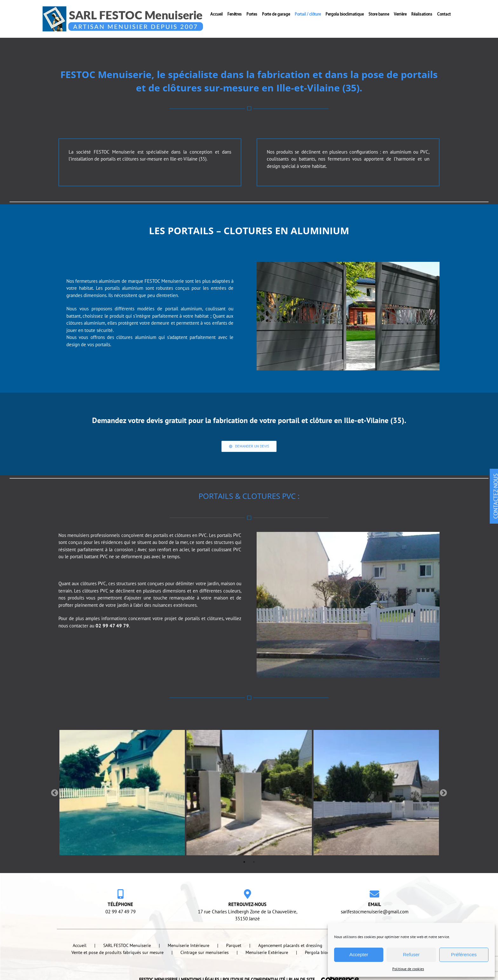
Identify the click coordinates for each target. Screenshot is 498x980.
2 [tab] (254, 883)
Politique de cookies (408, 969)
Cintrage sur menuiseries (205, 973)
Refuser (411, 954)
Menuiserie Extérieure (267, 973)
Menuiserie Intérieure (188, 966)
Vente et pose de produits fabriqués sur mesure (118, 973)
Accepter (359, 954)
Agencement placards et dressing (290, 966)
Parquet (234, 966)
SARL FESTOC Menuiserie (127, 966)
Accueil (80, 966)
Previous (55, 814)
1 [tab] (244, 883)
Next (443, 814)
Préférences (464, 954)
